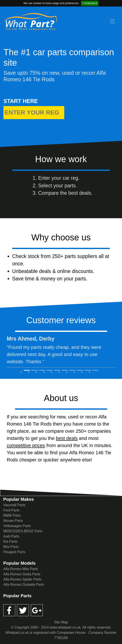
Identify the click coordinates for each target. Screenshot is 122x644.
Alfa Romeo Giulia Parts (22, 574)
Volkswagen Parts (17, 526)
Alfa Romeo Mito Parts (21, 569)
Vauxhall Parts (14, 505)
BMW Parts (12, 515)
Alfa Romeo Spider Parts (22, 579)
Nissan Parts (13, 521)
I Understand (90, 3)
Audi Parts (11, 536)
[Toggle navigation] (112, 21)
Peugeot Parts (14, 552)
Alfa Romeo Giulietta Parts (24, 585)
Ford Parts (11, 510)
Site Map (61, 622)
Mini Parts (11, 547)
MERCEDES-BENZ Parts (23, 531)
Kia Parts (10, 542)
